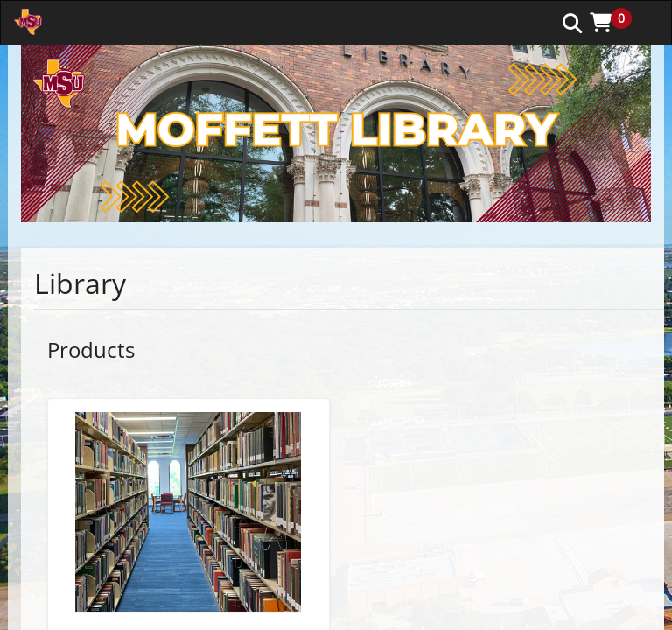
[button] (617, 22)
